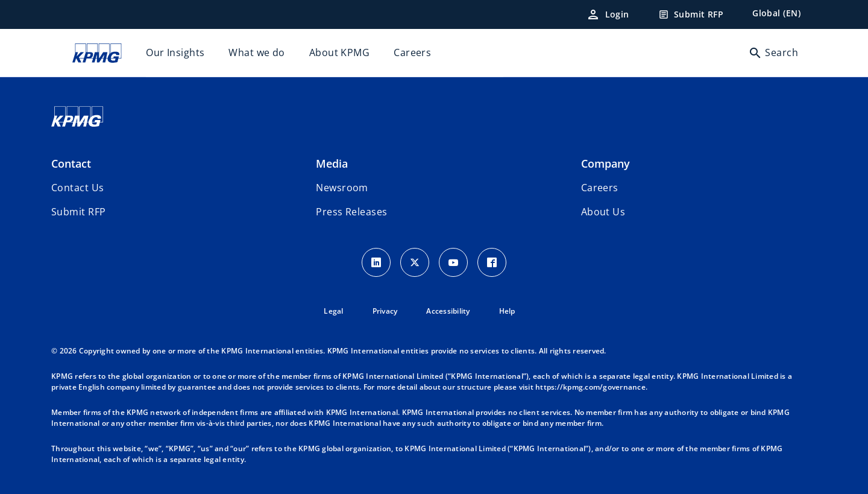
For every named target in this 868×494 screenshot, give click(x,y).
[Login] (608, 14)
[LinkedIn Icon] (376, 262)
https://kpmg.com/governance (590, 387)
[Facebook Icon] (492, 262)
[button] (78, 212)
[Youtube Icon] (453, 262)
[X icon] (415, 262)
